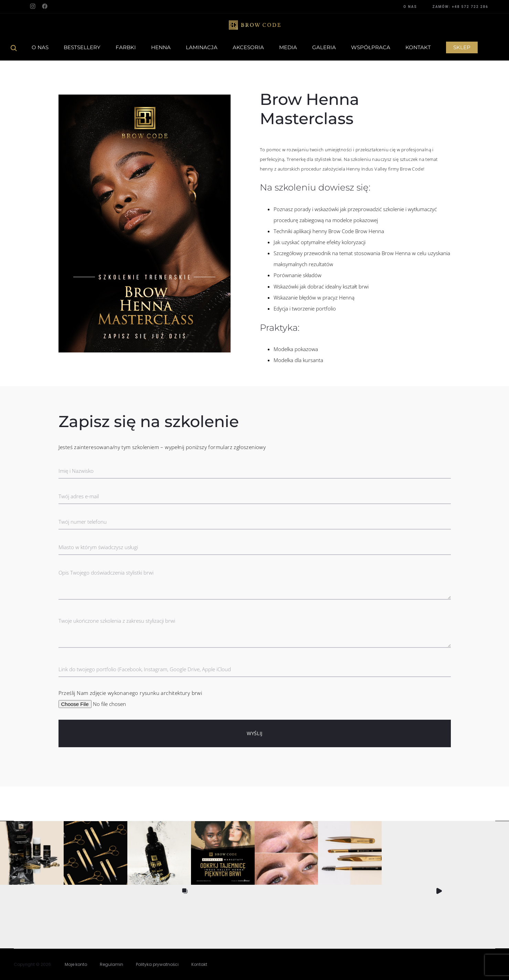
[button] (32, 853)
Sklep (462, 47)
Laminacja (202, 47)
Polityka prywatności (157, 964)
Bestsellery (82, 47)
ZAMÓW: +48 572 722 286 (460, 7)
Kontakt (418, 47)
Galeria (324, 47)
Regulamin (112, 964)
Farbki (126, 47)
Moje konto (76, 964)
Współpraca (371, 47)
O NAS (410, 7)
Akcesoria (248, 47)
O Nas (40, 47)
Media (288, 47)
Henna (161, 47)
